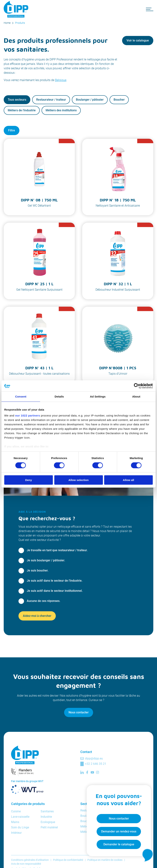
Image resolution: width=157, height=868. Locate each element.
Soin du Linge (20, 827)
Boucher (119, 100)
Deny (29, 480)
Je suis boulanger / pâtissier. (46, 560)
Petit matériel (49, 827)
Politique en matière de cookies (105, 860)
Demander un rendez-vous (117, 830)
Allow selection (78, 480)
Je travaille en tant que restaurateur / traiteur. (57, 550)
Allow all (128, 480)
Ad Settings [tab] (98, 396)
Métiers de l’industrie (22, 110)
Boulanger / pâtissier (90, 100)
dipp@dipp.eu (94, 758)
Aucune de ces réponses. (43, 601)
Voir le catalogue (138, 40)
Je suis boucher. (38, 570)
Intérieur (16, 833)
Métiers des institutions (61, 110)
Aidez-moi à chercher (37, 616)
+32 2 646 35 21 (96, 764)
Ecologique (48, 822)
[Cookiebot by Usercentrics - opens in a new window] (137, 386)
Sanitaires (47, 811)
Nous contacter (79, 712)
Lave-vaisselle (20, 817)
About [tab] (136, 396)
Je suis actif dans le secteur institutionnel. (55, 591)
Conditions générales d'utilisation (30, 860)
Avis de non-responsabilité (26, 864)
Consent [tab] (21, 396)
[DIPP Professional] (17, 9)
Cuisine (16, 811)
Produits (20, 23)
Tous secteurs (17, 100)
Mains (15, 822)
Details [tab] (59, 396)
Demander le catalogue (118, 843)
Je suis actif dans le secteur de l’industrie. (55, 581)
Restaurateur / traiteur (51, 100)
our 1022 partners (28, 415)
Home (7, 23)
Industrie (46, 817)
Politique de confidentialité (68, 860)
